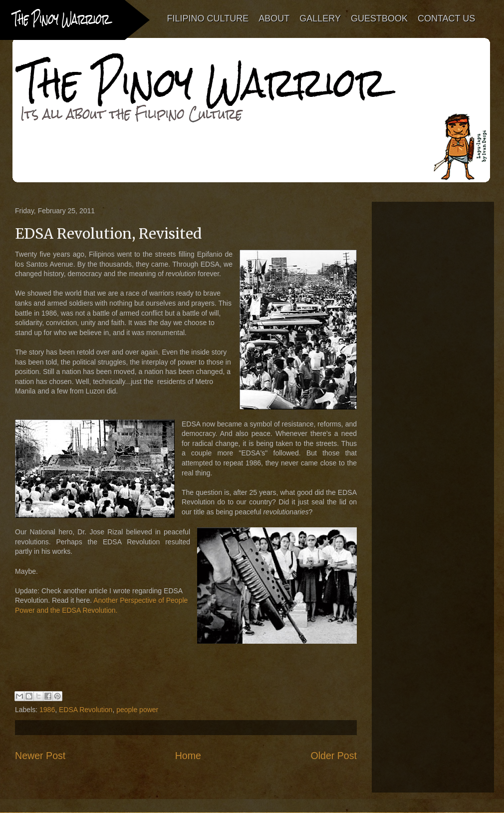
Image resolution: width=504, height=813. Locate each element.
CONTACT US (446, 18)
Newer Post (40, 756)
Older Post (334, 756)
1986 (47, 710)
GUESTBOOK (379, 18)
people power (137, 710)
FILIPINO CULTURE (208, 18)
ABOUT (274, 18)
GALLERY (321, 18)
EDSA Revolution (86, 710)
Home (188, 756)
